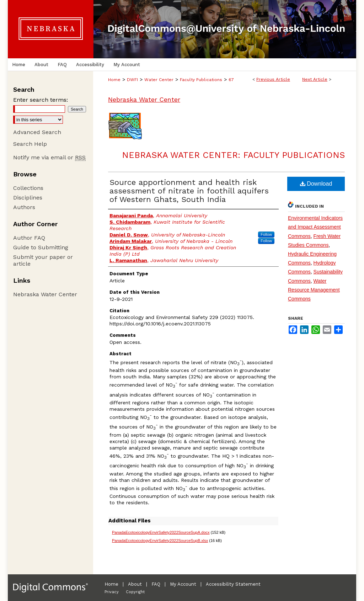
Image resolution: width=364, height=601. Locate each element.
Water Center (159, 80)
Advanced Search (37, 132)
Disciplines (28, 198)
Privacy (112, 592)
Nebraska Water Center (144, 99)
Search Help (30, 144)
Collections (28, 188)
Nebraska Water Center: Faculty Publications (233, 155)
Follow (266, 234)
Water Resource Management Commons (314, 290)
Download (316, 184)
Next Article (315, 79)
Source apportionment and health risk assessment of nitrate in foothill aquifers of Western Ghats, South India (189, 191)
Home (114, 80)
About (135, 584)
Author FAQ (29, 238)
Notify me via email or (49, 157)
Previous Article (273, 79)
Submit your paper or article (43, 260)
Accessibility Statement (233, 584)
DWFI (132, 80)
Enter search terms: (41, 100)
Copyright (135, 592)
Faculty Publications (201, 80)
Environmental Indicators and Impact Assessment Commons (315, 227)
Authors (24, 207)
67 (231, 80)
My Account (183, 584)
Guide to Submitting (41, 247)
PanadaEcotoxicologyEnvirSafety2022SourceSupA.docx (161, 532)
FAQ (156, 584)
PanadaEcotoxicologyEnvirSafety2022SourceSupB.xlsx (160, 541)
